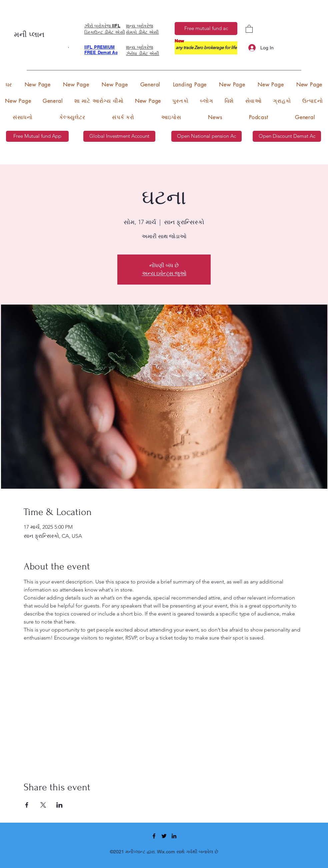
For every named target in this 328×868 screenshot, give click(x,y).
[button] (249, 29)
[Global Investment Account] (119, 136)
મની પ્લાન (30, 35)
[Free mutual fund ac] (206, 29)
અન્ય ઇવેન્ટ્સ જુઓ (164, 273)
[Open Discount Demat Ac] (287, 136)
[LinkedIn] (174, 836)
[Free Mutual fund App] (37, 136)
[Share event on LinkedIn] (59, 805)
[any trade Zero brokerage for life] (206, 48)
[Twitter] (164, 836)
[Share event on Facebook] (27, 805)
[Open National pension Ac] (206, 136)
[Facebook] (154, 836)
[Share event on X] (43, 805)
